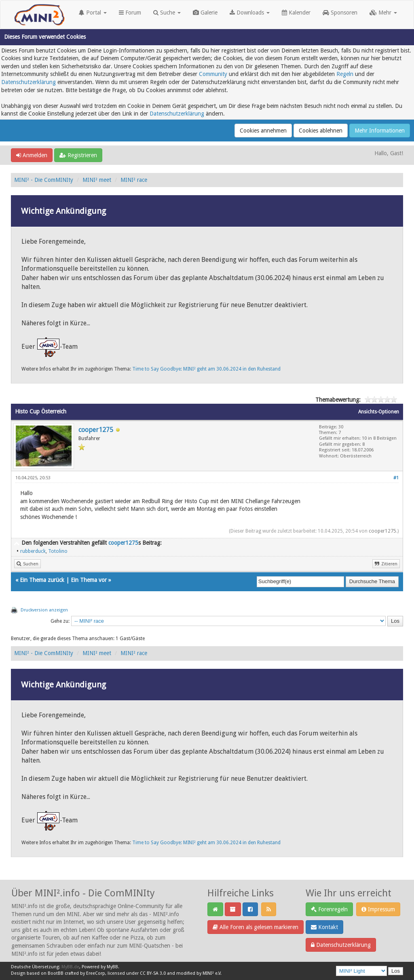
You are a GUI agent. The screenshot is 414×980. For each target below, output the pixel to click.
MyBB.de (70, 967)
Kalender (296, 13)
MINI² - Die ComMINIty (44, 180)
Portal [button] (93, 13)
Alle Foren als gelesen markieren (256, 927)
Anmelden (32, 155)
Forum (130, 13)
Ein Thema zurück (42, 580)
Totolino (58, 551)
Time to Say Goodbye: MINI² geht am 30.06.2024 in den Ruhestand (206, 369)
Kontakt (324, 927)
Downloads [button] (250, 13)
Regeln (345, 74)
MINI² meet (97, 180)
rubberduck (33, 551)
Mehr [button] (383, 13)
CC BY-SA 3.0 (153, 973)
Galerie (205, 13)
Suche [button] (167, 13)
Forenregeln (329, 909)
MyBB (112, 967)
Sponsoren (340, 13)
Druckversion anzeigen (44, 610)
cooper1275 (96, 430)
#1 (396, 478)
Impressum (378, 909)
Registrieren (78, 155)
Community (213, 74)
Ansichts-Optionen (379, 412)
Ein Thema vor (89, 580)
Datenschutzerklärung (29, 82)
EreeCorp (96, 973)
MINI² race (134, 180)
